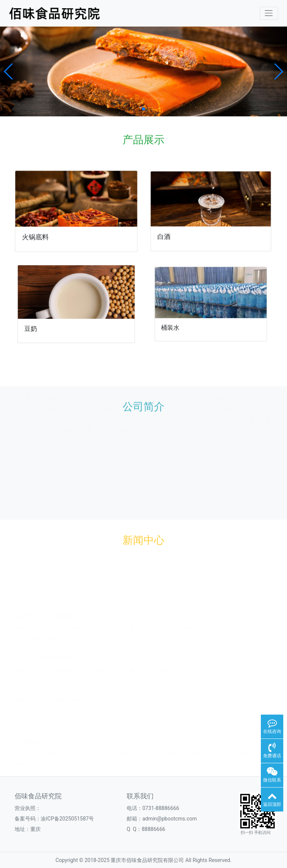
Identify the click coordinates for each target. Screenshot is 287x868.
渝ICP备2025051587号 (67, 819)
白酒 (167, 235)
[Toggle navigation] (269, 13)
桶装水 (178, 323)
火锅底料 (37, 236)
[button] (9, 71)
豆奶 (36, 326)
